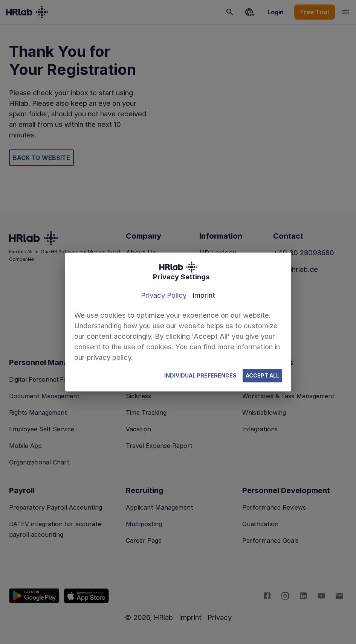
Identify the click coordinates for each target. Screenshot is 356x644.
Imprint (204, 295)
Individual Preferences (200, 376)
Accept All (262, 376)
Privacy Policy (164, 295)
